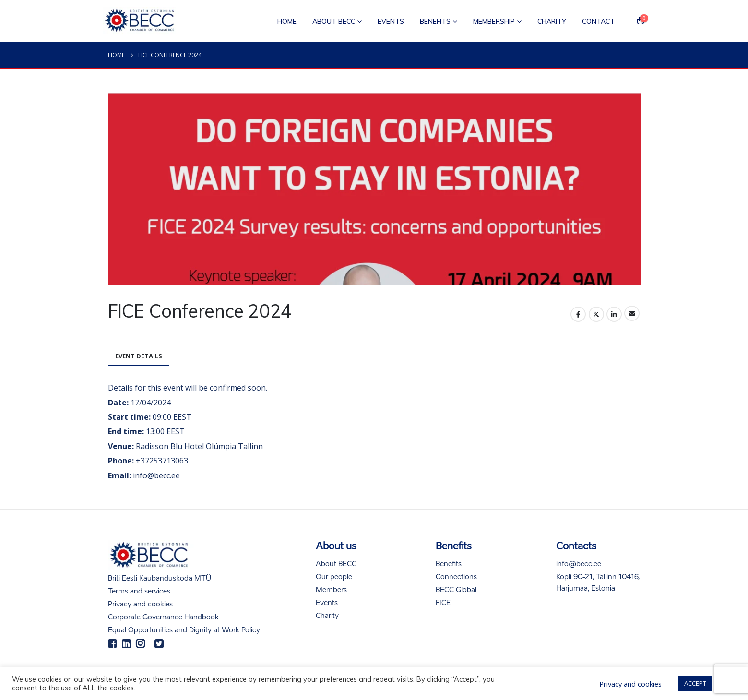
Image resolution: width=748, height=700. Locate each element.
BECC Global (456, 590)
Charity (552, 21)
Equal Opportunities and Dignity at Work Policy (184, 630)
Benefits (435, 21)
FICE (443, 603)
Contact (598, 21)
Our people (334, 577)
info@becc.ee (579, 564)
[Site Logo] (142, 21)
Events (391, 21)
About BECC (334, 21)
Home (287, 21)
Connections (456, 577)
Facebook (578, 314)
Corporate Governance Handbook (163, 617)
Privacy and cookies (140, 605)
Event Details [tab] (139, 356)
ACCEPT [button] (695, 683)
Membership (494, 21)
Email (632, 313)
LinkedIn (614, 314)
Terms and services (139, 592)
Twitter (596, 314)
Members (331, 590)
